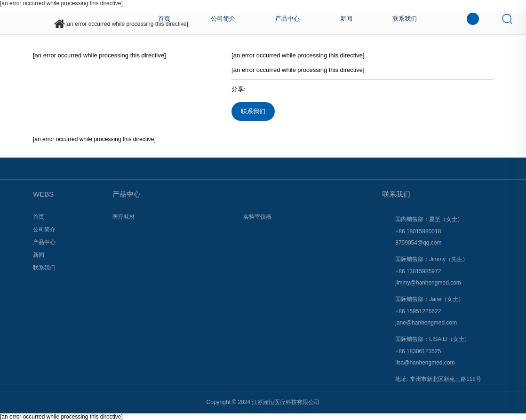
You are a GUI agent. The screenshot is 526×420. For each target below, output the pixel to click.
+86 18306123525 (418, 351)
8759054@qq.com (418, 243)
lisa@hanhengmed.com (425, 363)
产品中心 (127, 194)
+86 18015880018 (418, 231)
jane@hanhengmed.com (426, 323)
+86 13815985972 (418, 271)
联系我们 (253, 111)
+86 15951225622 (418, 311)
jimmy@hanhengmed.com (428, 283)
